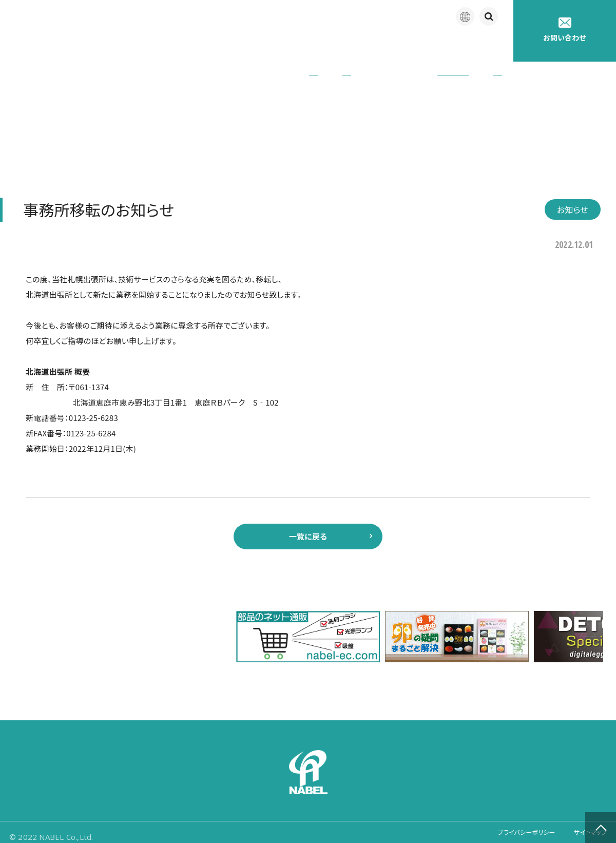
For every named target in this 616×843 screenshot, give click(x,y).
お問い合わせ (565, 30)
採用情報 (485, 46)
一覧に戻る (308, 525)
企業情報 (210, 46)
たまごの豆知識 (417, 46)
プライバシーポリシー (511, 827)
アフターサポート (337, 46)
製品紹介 (267, 46)
